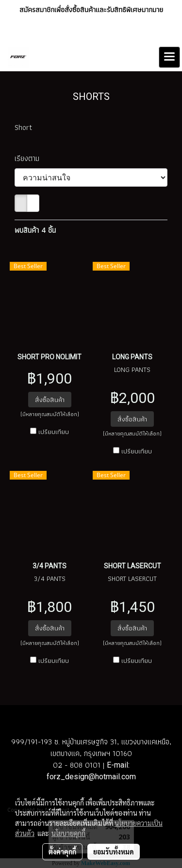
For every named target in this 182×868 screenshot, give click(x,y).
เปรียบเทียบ (54, 432)
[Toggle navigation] (169, 57)
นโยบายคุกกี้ (68, 833)
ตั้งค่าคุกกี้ (62, 852)
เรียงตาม (30, 159)
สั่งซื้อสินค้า (50, 400)
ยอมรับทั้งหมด (114, 852)
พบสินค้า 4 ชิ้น (35, 230)
